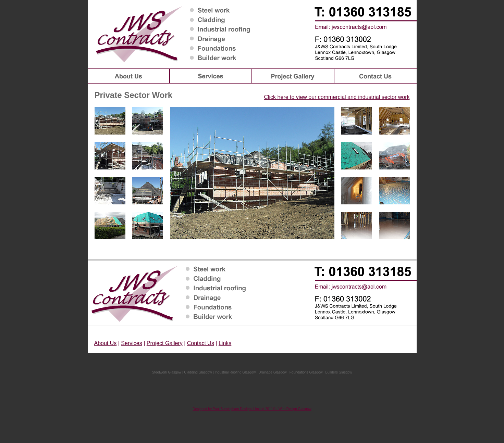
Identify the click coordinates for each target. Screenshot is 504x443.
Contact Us (201, 343)
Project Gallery (165, 343)
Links (225, 343)
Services (131, 343)
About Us (106, 343)
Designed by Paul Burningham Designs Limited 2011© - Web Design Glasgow (252, 409)
